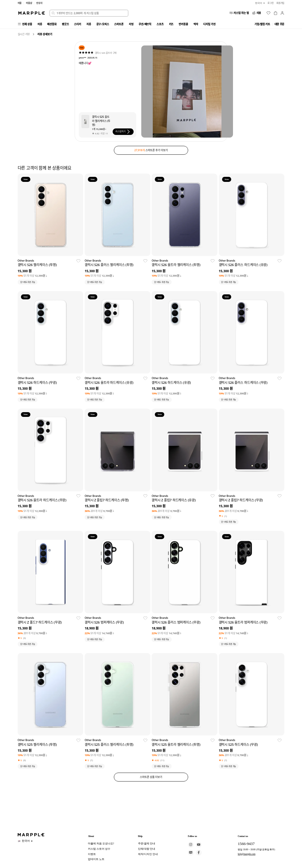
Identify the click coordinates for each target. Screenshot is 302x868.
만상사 (39, 3)
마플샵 (29, 3)
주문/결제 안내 (147, 843)
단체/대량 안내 (147, 849)
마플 (20, 3)
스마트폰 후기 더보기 (151, 150)
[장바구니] (275, 13)
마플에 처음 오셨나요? (101, 843)
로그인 (271, 3)
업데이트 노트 (96, 859)
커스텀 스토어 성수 (99, 849)
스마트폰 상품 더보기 (151, 777)
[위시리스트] (268, 13)
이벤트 (92, 854)
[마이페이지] (282, 13)
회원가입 (280, 3)
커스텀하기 (123, 132)
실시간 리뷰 (24, 34)
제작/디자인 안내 (148, 854)
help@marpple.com (247, 854)
